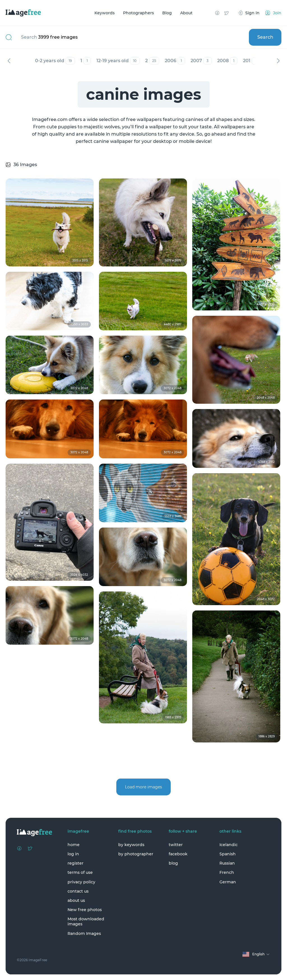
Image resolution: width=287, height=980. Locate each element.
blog (173, 863)
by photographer (136, 854)
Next (278, 61)
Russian (227, 863)
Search (265, 37)
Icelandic (229, 845)
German (228, 882)
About (186, 13)
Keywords (105, 13)
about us (76, 900)
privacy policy (81, 882)
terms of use (80, 872)
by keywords (131, 845)
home (74, 845)
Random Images (84, 933)
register (76, 863)
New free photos (85, 910)
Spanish (228, 854)
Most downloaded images (86, 921)
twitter (176, 845)
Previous (9, 61)
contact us (78, 891)
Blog (167, 13)
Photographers (138, 13)
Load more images (143, 787)
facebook (178, 854)
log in (73, 854)
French (227, 872)
